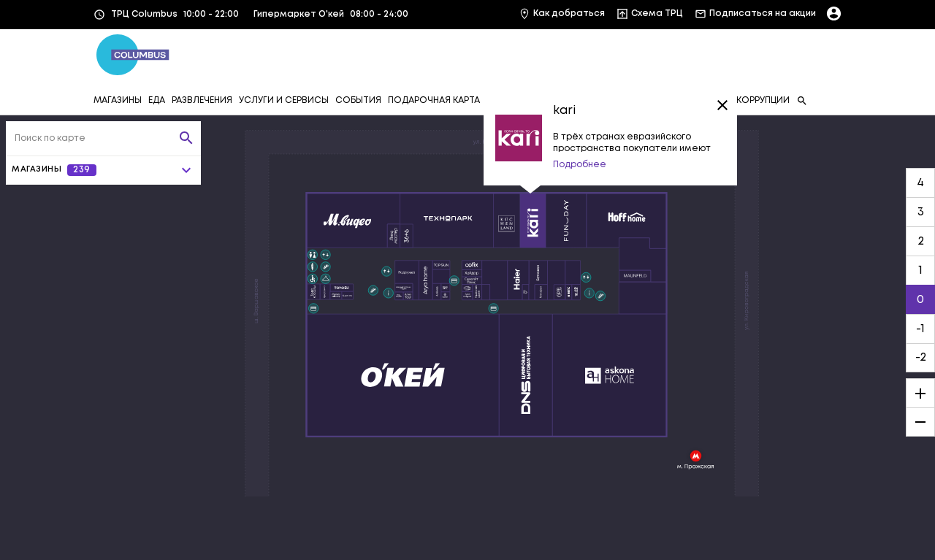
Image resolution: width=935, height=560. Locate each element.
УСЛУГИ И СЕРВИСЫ (284, 100)
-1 (920, 329)
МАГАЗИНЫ (118, 100)
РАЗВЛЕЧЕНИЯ (202, 100)
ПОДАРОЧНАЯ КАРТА (434, 100)
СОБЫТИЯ (358, 100)
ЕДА (157, 100)
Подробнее (580, 165)
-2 (921, 357)
